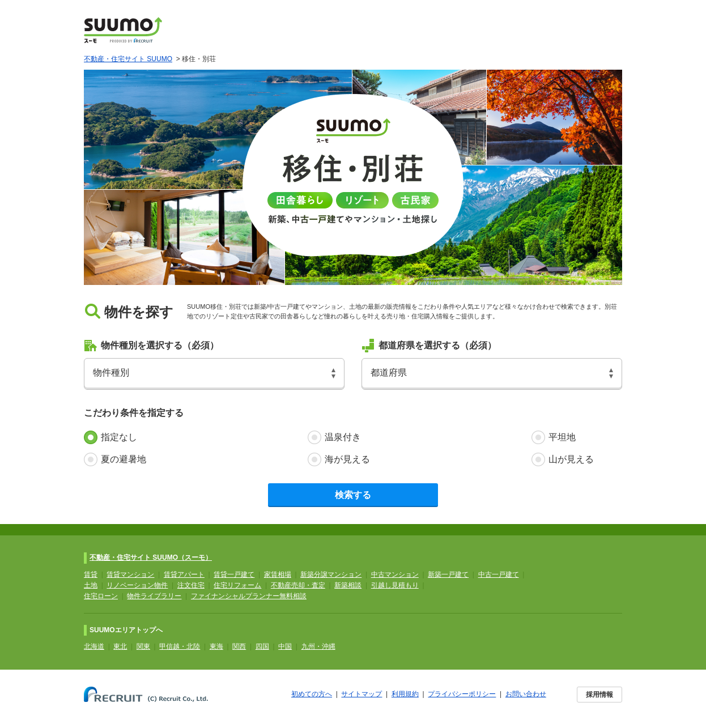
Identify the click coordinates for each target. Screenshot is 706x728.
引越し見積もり (395, 585)
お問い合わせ (526, 694)
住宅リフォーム (237, 585)
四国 (262, 646)
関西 (239, 646)
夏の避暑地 (124, 459)
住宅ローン (101, 596)
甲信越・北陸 (180, 646)
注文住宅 (191, 585)
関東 (143, 646)
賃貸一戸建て (234, 574)
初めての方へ (312, 694)
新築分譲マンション (331, 574)
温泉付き (343, 437)
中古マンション (395, 574)
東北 (120, 646)
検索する (353, 495)
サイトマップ (361, 694)
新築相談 (348, 585)
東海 (216, 646)
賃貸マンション (130, 574)
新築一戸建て (448, 574)
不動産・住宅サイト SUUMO (128, 59)
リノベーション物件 (137, 585)
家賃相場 (278, 574)
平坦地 (562, 437)
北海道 (94, 646)
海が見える (347, 459)
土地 (91, 585)
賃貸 (91, 574)
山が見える (571, 459)
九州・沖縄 (318, 646)
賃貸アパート (184, 574)
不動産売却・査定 (298, 585)
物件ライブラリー (154, 596)
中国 (285, 646)
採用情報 (599, 695)
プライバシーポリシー (462, 694)
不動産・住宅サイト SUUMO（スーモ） (151, 557)
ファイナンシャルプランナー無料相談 (249, 596)
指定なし (119, 437)
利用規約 (405, 694)
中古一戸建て (499, 574)
